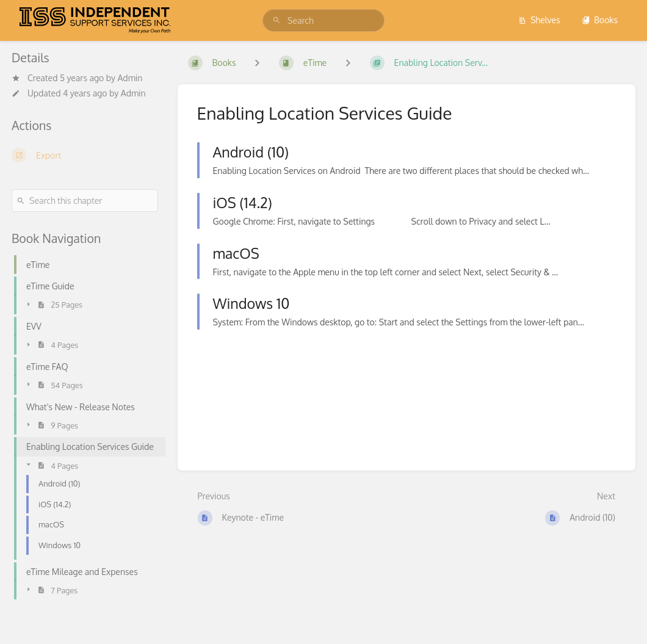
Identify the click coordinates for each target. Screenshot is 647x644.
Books (600, 20)
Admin (130, 78)
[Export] (85, 155)
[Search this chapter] (85, 201)
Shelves (539, 20)
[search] (323, 20)
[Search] (277, 20)
